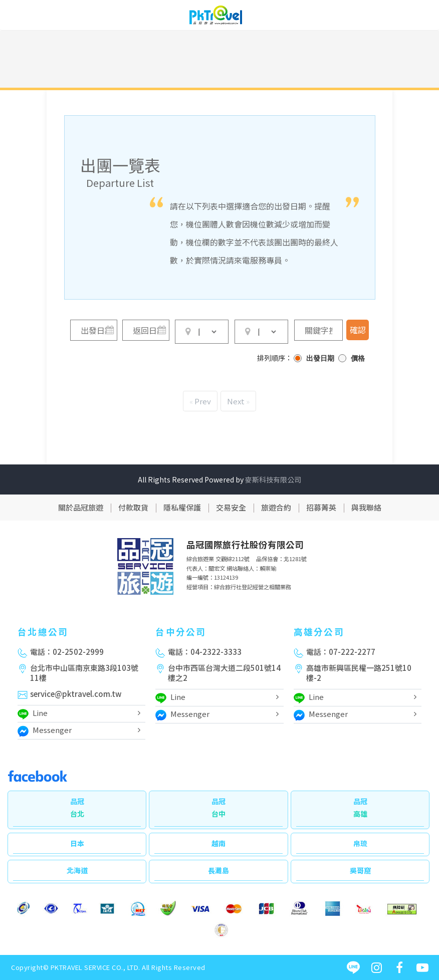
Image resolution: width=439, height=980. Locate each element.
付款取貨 (133, 507)
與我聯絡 (366, 507)
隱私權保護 (182, 507)
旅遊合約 (276, 507)
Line (33, 714)
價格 (358, 358)
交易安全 (231, 507)
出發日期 (320, 358)
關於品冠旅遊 (81, 507)
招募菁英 (321, 507)
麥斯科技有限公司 (273, 479)
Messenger (45, 731)
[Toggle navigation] (424, 17)
